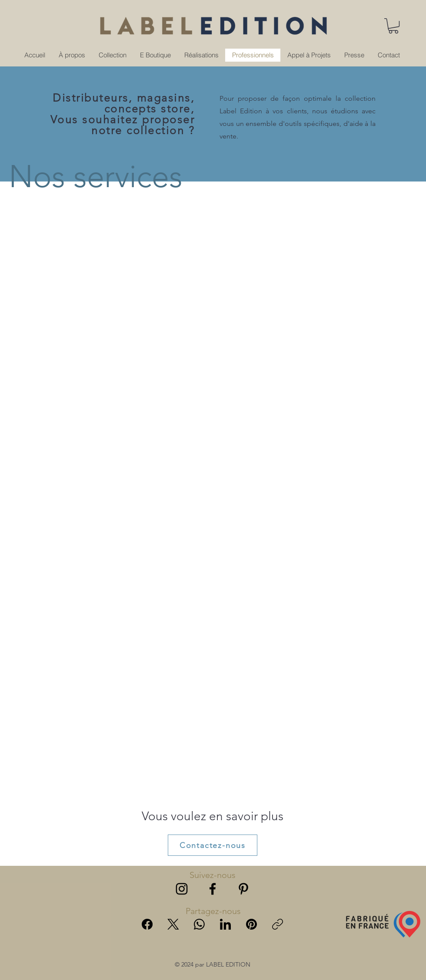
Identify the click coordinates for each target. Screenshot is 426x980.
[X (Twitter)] (173, 924)
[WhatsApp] (199, 924)
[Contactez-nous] (213, 845)
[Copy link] (278, 924)
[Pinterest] (251, 924)
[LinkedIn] (225, 924)
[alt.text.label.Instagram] (182, 889)
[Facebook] (147, 924)
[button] (393, 26)
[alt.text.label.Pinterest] (243, 889)
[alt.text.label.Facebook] (213, 889)
